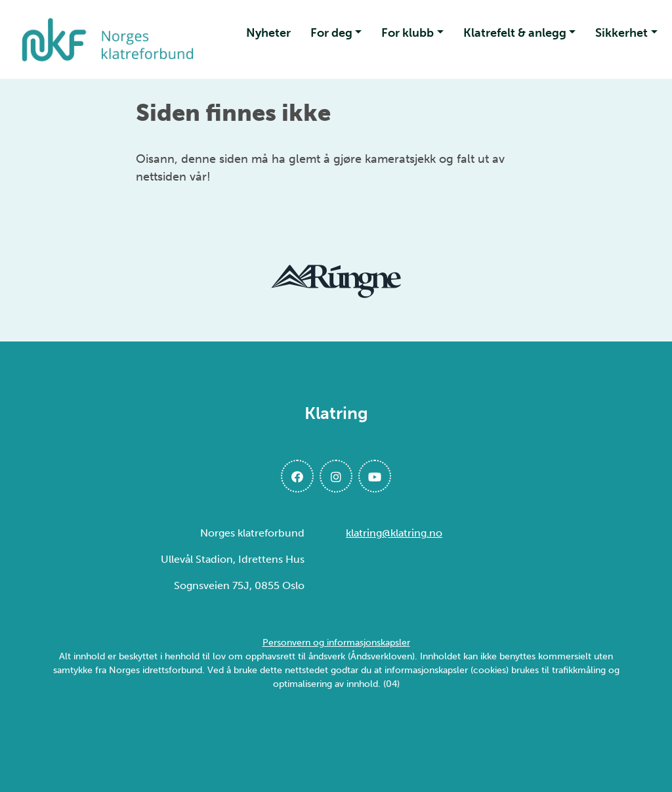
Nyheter (268, 33)
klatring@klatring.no (394, 533)
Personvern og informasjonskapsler (336, 643)
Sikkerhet (621, 33)
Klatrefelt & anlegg (515, 33)
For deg (331, 33)
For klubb (408, 33)
